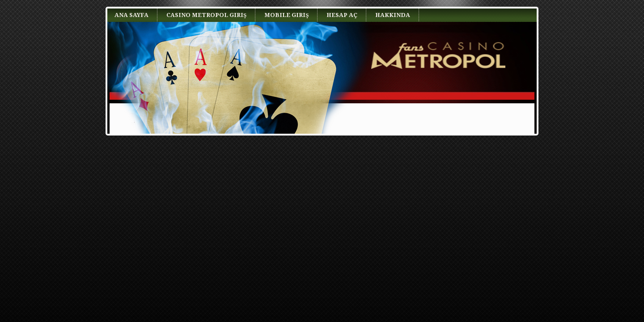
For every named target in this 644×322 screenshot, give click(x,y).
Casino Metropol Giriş (206, 15)
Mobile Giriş (286, 15)
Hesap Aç (342, 15)
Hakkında (393, 15)
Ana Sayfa (131, 15)
